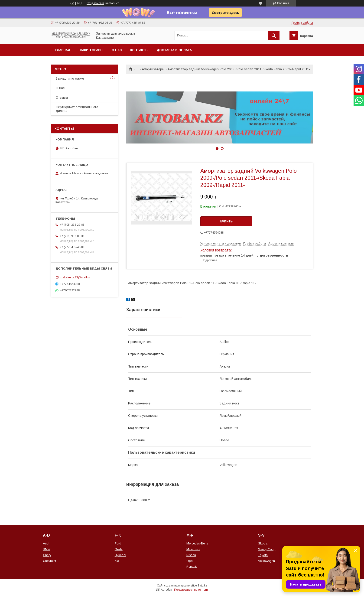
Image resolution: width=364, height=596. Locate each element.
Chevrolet (49, 561)
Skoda (263, 543)
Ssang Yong (267, 549)
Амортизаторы (153, 69)
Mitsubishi (193, 549)
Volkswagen (266, 561)
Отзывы (62, 98)
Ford (118, 543)
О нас (117, 50)
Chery (47, 555)
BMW (47, 549)
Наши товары (91, 50)
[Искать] (274, 36)
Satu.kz (202, 586)
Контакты (139, 50)
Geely (119, 549)
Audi (46, 543)
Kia (117, 561)
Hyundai (120, 555)
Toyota (263, 555)
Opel (190, 561)
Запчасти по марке (70, 78)
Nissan (191, 555)
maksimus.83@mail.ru (75, 277)
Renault (192, 567)
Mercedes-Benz (197, 543)
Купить (226, 221)
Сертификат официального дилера (77, 109)
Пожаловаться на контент (191, 590)
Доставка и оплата (174, 50)
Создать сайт (95, 3)
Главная (63, 50)
